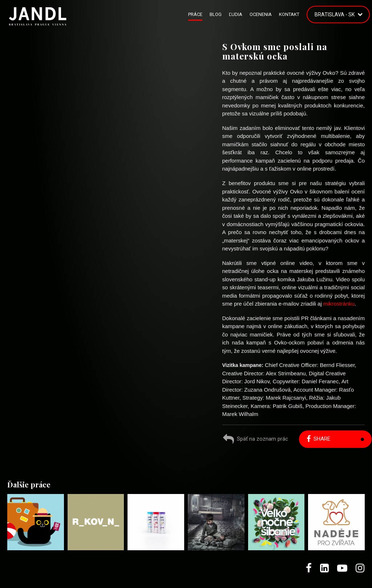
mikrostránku (339, 304)
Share (318, 439)
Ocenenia (261, 14)
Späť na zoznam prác (256, 440)
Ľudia (236, 14)
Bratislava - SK (335, 15)
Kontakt (289, 14)
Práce (195, 14)
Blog (216, 14)
